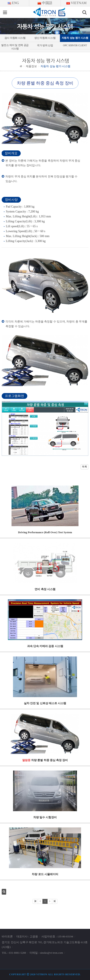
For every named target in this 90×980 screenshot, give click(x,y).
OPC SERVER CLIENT (75, 45)
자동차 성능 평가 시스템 (75, 38)
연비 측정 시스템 (45, 589)
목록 (84, 466)
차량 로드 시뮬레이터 (45, 874)
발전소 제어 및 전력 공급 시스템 (15, 47)
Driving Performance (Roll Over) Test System (45, 532)
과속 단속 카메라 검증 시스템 (45, 646)
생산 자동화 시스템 (45, 38)
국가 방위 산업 (45, 45)
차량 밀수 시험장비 (45, 817)
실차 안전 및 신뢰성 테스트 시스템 (45, 703)
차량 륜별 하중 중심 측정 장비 (45, 760)
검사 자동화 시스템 (15, 38)
